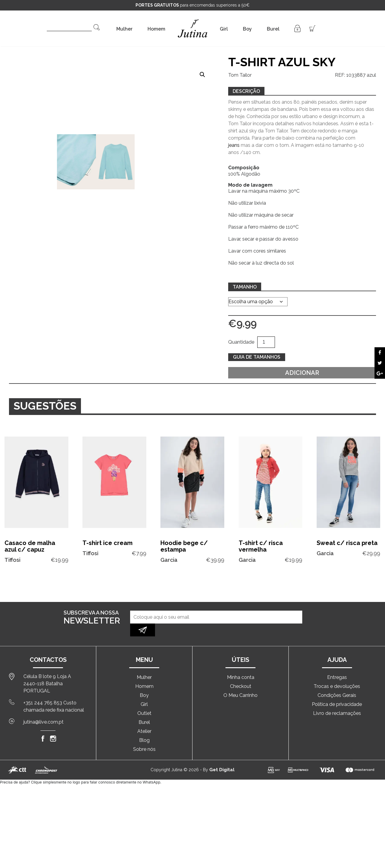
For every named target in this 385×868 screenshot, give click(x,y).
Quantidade (241, 342)
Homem (156, 29)
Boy (247, 29)
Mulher (124, 29)
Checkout (241, 673)
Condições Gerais (337, 682)
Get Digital (222, 757)
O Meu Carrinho (240, 682)
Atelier (144, 718)
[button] (202, 75)
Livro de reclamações (337, 700)
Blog (144, 727)
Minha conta (241, 664)
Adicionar (302, 373)
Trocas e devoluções (337, 673)
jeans (234, 145)
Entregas (337, 664)
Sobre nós (144, 736)
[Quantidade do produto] (266, 342)
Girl (224, 29)
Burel (273, 29)
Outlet (144, 700)
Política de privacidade (337, 691)
